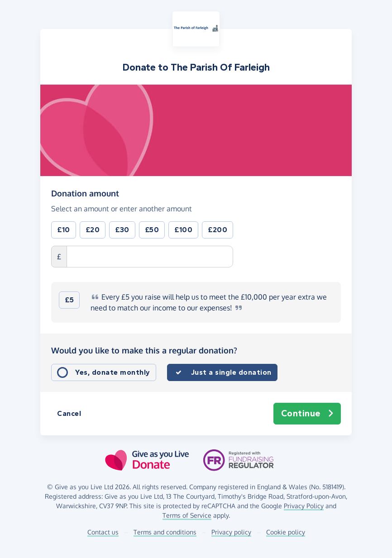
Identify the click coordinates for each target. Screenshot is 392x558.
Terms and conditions (165, 532)
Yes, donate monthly (113, 372)
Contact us (103, 532)
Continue (307, 414)
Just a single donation (231, 372)
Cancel (69, 413)
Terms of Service (187, 515)
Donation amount (85, 193)
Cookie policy (286, 532)
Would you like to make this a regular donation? (144, 350)
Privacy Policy (304, 506)
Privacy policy (231, 532)
